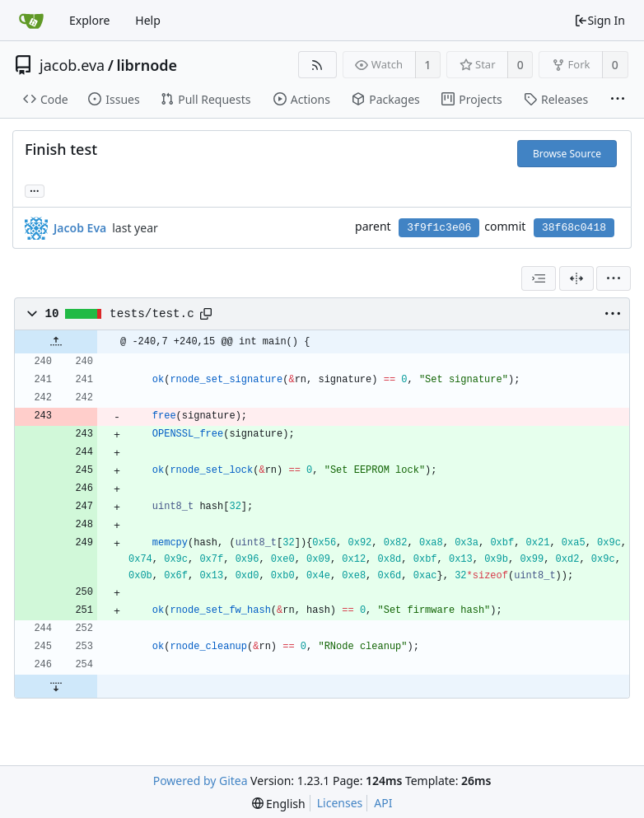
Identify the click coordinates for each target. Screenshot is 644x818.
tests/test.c (152, 314)
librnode (147, 65)
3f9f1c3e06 (439, 228)
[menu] (614, 278)
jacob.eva (72, 65)
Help (148, 20)
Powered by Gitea (201, 781)
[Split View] (576, 278)
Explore (89, 20)
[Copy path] (206, 314)
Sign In (600, 20)
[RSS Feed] (317, 65)
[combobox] (539, 278)
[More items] (618, 100)
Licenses (340, 803)
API (383, 803)
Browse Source (567, 154)
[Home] (31, 21)
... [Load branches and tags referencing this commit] (35, 190)
